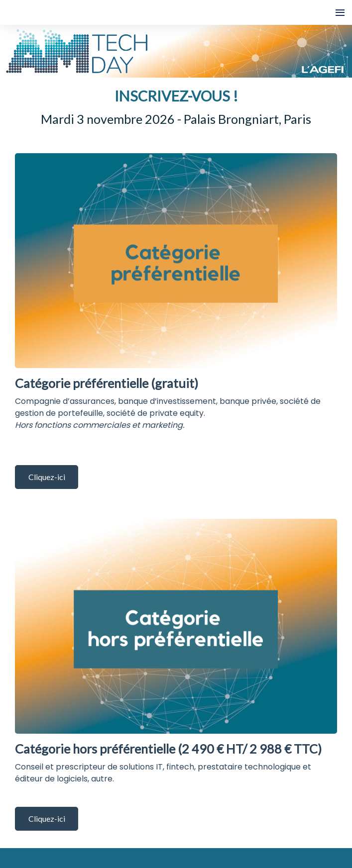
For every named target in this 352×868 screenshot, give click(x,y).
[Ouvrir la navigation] (340, 12)
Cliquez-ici (47, 477)
